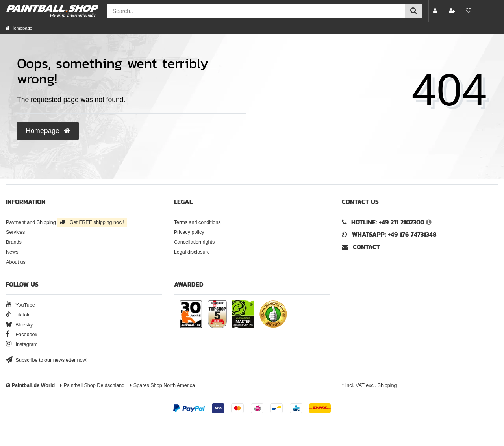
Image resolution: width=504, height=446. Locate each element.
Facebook (22, 335)
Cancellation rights (195, 242)
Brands (14, 242)
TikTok (18, 315)
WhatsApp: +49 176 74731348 (394, 234)
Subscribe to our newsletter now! (47, 360)
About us (16, 262)
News (12, 252)
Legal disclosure (192, 252)
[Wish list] (469, 11)
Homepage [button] (48, 131)
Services (15, 232)
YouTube (20, 305)
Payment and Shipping (66, 222)
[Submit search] (414, 11)
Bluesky (19, 325)
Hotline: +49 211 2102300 (388, 222)
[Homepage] (19, 28)
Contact (361, 247)
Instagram (22, 344)
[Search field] (256, 11)
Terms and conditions (197, 222)
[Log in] (436, 11)
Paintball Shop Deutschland (92, 385)
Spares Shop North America (162, 385)
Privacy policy (189, 232)
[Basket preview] (486, 11)
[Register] (453, 11)
